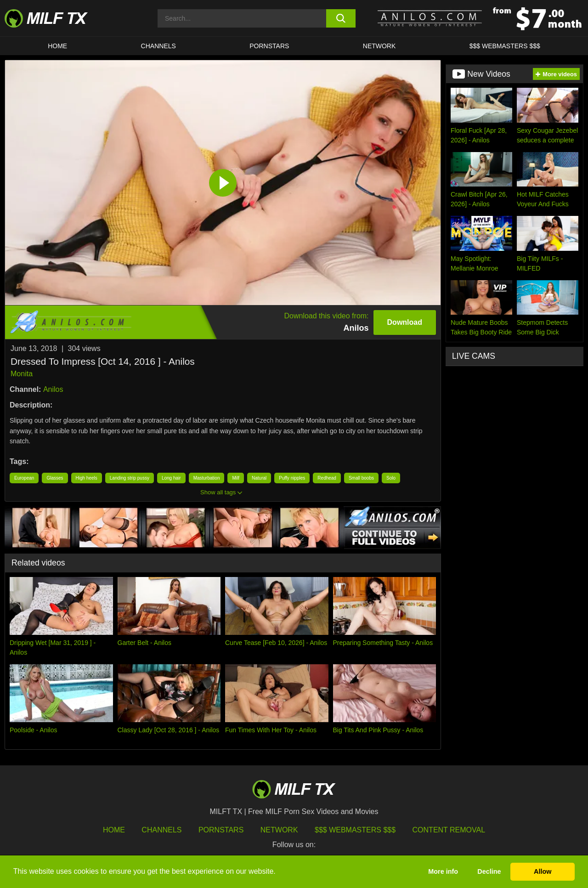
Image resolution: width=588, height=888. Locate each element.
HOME (57, 46)
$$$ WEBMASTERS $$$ (505, 46)
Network (379, 46)
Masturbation (207, 478)
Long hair (171, 478)
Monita (22, 374)
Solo (391, 478)
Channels (161, 830)
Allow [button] (543, 871)
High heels (87, 478)
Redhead (327, 478)
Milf (236, 478)
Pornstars (269, 46)
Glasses (55, 478)
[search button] (341, 18)
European (24, 478)
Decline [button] (489, 871)
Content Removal (449, 830)
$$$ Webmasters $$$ (355, 830)
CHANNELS (158, 46)
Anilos (53, 389)
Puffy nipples (292, 478)
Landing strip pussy (130, 478)
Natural (259, 478)
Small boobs (361, 478)
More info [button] (443, 871)
